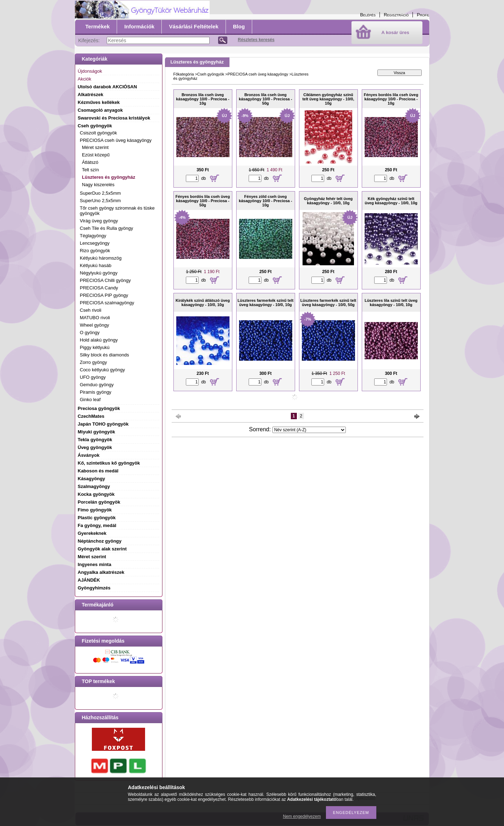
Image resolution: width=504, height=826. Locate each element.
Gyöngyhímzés (94, 588)
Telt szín (90, 170)
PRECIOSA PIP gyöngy (104, 295)
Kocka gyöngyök (96, 494)
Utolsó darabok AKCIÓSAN (107, 87)
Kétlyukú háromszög (101, 258)
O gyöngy (90, 332)
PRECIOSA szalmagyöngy (107, 303)
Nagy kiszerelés (98, 185)
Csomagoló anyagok (100, 110)
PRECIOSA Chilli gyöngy (105, 280)
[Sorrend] (309, 430)
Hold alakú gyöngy (99, 340)
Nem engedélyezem (302, 816)
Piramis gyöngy (96, 392)
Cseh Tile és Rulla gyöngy (106, 228)
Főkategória (184, 74)
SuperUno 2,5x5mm (100, 201)
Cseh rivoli (91, 310)
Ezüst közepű (96, 155)
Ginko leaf (90, 400)
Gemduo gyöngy (97, 385)
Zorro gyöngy (93, 362)
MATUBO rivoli (95, 318)
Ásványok (88, 455)
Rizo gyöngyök (95, 251)
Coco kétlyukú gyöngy (102, 370)
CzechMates (91, 416)
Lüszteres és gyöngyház (109, 177)
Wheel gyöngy (94, 325)
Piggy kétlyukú (95, 347)
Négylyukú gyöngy (99, 273)
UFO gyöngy (93, 377)
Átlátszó (90, 162)
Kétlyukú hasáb (96, 265)
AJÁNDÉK (89, 580)
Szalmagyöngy (94, 486)
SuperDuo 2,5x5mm (100, 193)
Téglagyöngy (93, 236)
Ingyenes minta (95, 564)
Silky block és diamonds (104, 355)
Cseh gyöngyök (211, 74)
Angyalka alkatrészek (101, 572)
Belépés (368, 15)
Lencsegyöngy (95, 243)
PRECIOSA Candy (99, 288)
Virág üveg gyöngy (99, 221)
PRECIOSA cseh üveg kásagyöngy (258, 74)
